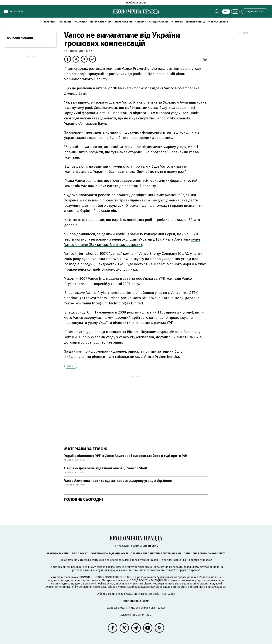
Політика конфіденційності (109, 553)
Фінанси (141, 22)
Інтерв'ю (177, 22)
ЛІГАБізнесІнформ (128, 88)
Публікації (65, 22)
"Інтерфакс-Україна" (151, 567)
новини (49, 22)
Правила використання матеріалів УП (156, 553)
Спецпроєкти (158, 22)
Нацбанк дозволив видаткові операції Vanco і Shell (105, 468)
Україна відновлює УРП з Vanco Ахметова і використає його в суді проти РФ (126, 456)
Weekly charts (218, 22)
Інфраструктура (101, 22)
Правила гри (124, 22)
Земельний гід (195, 22)
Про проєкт (80, 553)
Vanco (71, 366)
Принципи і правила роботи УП (205, 553)
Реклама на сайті (58, 553)
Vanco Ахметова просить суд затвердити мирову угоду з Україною (118, 481)
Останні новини (20, 38)
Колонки (81, 22)
